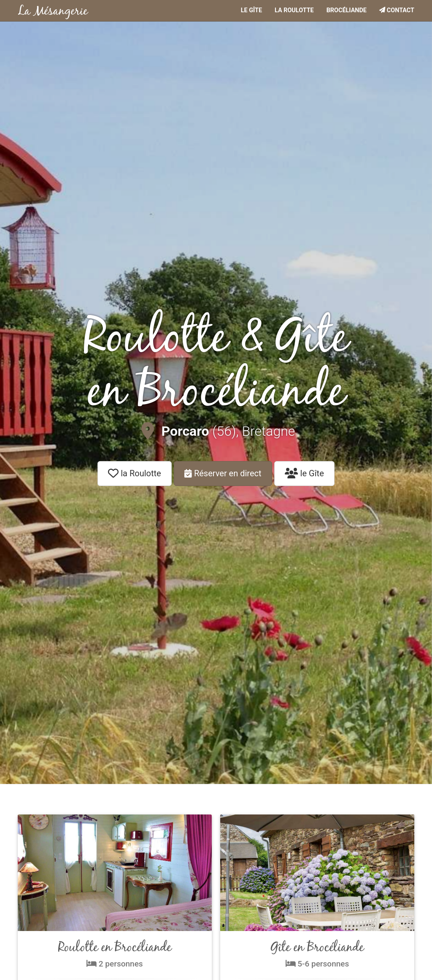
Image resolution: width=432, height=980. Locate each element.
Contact (397, 10)
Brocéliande (347, 10)
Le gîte (251, 10)
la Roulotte (134, 473)
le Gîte (304, 473)
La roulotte (294, 10)
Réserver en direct (223, 473)
